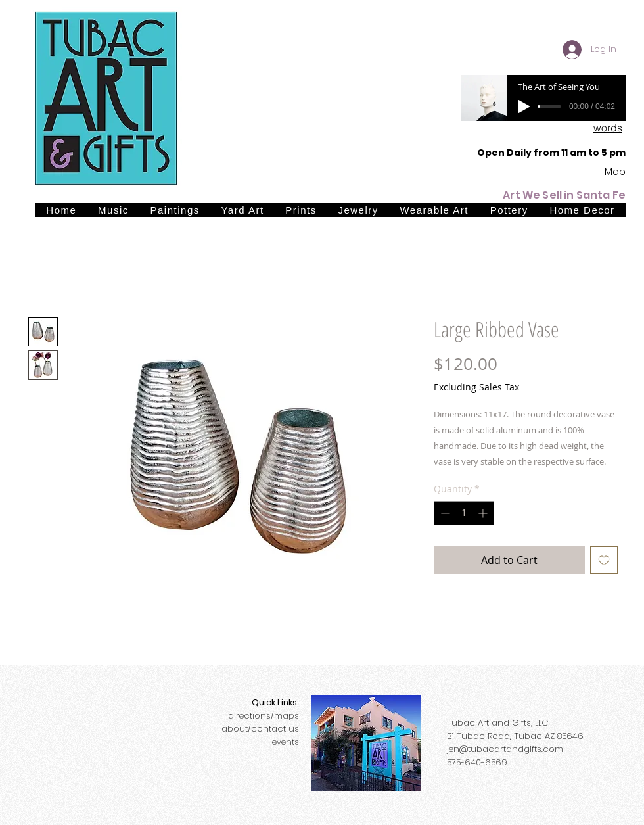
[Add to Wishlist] (604, 560)
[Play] (524, 106)
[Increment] (484, 513)
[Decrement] (444, 513)
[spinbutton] (464, 513)
